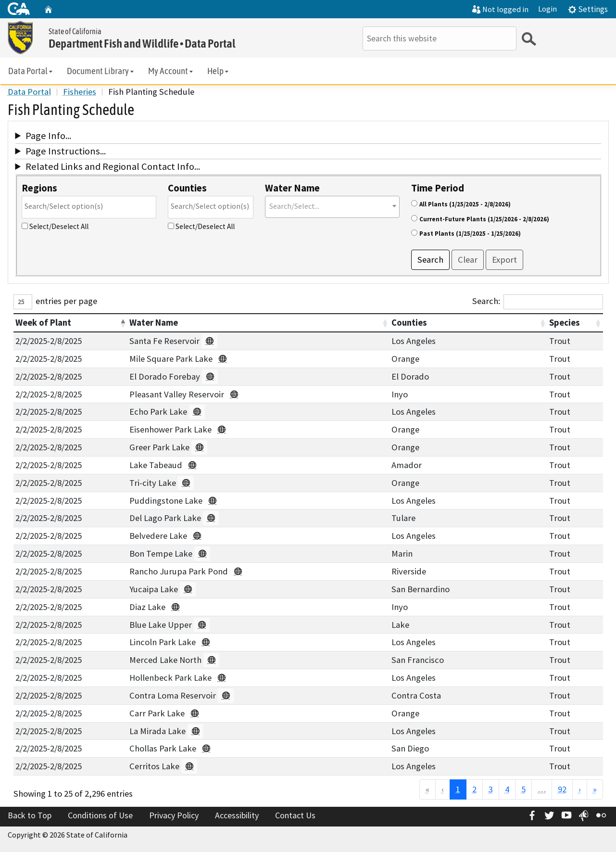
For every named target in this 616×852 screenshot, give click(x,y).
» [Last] (595, 789)
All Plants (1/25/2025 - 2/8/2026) (465, 204)
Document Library (101, 71)
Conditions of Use (100, 815)
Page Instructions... (66, 151)
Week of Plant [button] (43, 323)
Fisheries (80, 92)
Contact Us (295, 815)
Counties (187, 188)
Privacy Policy (174, 815)
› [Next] (580, 789)
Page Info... (48, 136)
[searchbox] (89, 206)
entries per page (66, 301)
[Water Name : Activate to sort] (258, 323)
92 (562, 789)
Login (547, 9)
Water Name (292, 188)
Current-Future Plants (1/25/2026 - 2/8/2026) (484, 219)
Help (219, 71)
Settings (588, 9)
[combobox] (89, 207)
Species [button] (565, 323)
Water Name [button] (154, 323)
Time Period (438, 188)
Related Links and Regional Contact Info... (113, 166)
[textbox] (332, 206)
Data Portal (31, 71)
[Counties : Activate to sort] (468, 323)
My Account (171, 71)
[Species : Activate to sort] (575, 323)
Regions (39, 188)
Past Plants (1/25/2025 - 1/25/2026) (470, 234)
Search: (486, 301)
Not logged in (500, 9)
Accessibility (237, 815)
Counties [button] (409, 323)
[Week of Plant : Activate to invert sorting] (71, 323)
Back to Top (30, 815)
